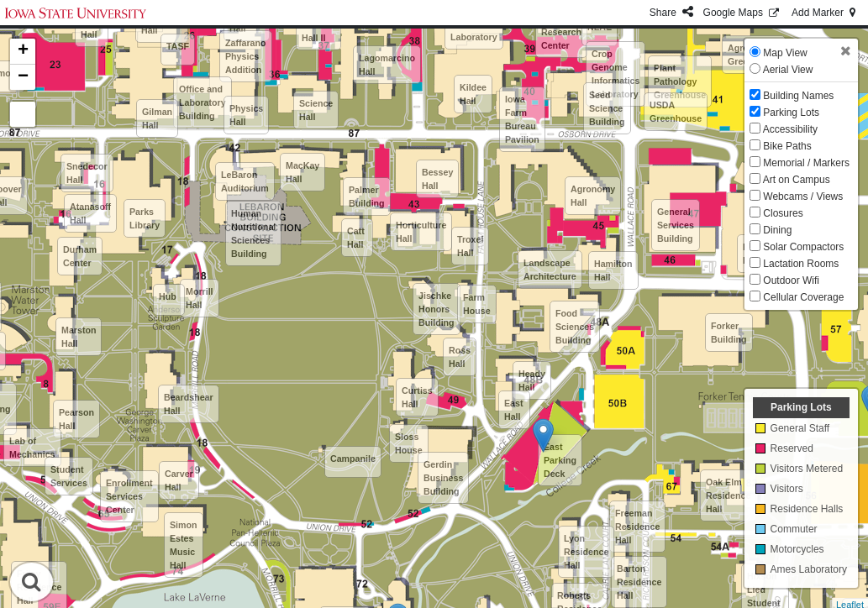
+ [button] (23, 51)
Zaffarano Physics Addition (246, 56)
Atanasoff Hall (90, 213)
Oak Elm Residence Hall (728, 495)
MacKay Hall (302, 172)
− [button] (23, 77)
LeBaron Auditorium (245, 181)
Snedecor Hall (87, 173)
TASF (178, 46)
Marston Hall (79, 337)
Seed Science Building (607, 108)
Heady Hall (532, 380)
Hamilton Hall (613, 270)
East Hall (514, 410)
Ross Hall (460, 357)
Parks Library (145, 218)
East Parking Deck (560, 460)
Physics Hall (246, 115)
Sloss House (409, 443)
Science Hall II (318, 31)
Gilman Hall (157, 118)
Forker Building (729, 333)
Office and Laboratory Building (203, 102)
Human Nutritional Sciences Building (253, 233)
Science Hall (316, 110)
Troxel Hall (470, 246)
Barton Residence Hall (639, 582)
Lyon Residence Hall (586, 552)
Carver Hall (179, 480)
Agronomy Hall (593, 196)
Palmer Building (367, 197)
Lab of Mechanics (32, 448)
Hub (168, 296)
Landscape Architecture (550, 270)
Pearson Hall (76, 419)
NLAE (600, 27)
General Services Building (676, 225)
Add (825, 13)
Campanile (353, 459)
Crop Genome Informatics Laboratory (615, 74)
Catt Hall (356, 238)
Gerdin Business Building (443, 478)
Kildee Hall (473, 94)
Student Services (69, 476)
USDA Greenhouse (676, 112)
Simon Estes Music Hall (184, 545)
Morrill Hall (200, 298)
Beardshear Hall (189, 404)
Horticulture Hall (421, 232)
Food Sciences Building (575, 327)
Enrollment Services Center (129, 496)
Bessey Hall (437, 179)
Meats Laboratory (474, 30)
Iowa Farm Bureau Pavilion (522, 119)
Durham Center (80, 256)
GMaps (742, 13)
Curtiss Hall (417, 397)
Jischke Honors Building (437, 309)
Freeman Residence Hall (637, 527)
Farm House (477, 304)
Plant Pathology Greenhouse (680, 81)
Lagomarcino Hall (387, 65)
